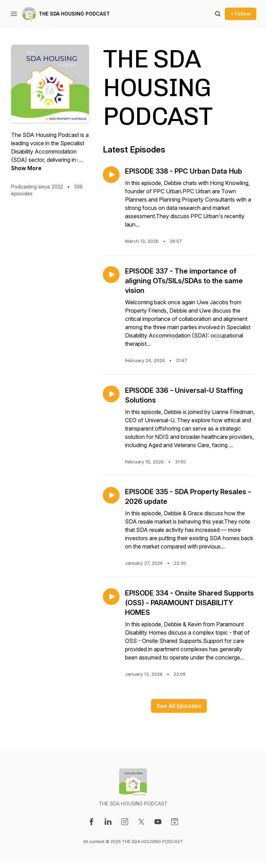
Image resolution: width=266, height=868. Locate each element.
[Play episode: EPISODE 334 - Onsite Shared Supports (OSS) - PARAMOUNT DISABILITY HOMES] (111, 597)
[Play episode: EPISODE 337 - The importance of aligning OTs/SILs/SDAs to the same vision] (111, 275)
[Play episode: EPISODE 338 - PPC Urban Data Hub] (111, 175)
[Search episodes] (218, 14)
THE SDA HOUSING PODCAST (74, 14)
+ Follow (241, 14)
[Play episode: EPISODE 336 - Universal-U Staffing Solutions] (111, 394)
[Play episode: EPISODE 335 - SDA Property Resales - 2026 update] (111, 495)
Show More (26, 168)
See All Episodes (179, 706)
